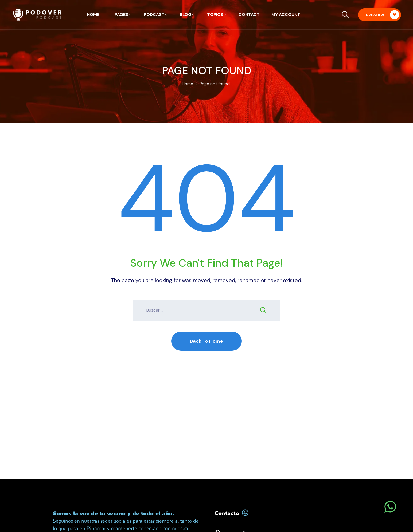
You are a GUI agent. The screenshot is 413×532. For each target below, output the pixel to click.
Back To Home (206, 341)
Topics (215, 15)
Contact (249, 15)
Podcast (154, 15)
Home (93, 15)
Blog (186, 15)
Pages (121, 15)
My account (286, 15)
